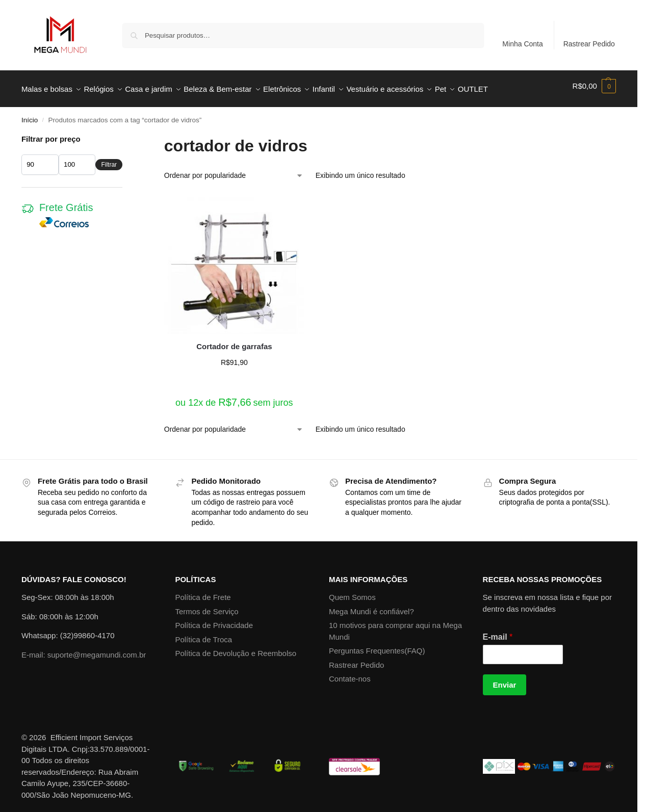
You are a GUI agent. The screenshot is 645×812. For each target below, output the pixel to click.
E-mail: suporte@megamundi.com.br (84, 649)
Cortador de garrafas (234, 340)
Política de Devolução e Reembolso (236, 648)
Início (30, 114)
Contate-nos (350, 673)
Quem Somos (352, 592)
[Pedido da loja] (234, 170)
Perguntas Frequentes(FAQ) (377, 645)
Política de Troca (203, 634)
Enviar (505, 679)
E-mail (498, 631)
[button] (595, 86)
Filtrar (109, 159)
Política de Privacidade (214, 620)
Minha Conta (522, 44)
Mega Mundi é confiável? (371, 606)
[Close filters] (125, 134)
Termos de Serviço (207, 606)
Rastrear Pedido (589, 44)
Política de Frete (203, 592)
